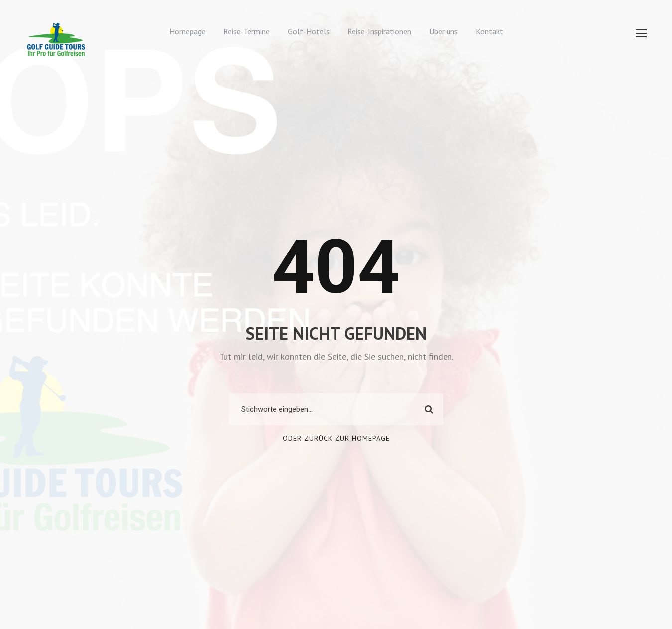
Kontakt (490, 31)
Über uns (444, 31)
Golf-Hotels (309, 31)
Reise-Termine (247, 31)
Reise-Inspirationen (379, 31)
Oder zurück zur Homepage (336, 438)
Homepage (187, 31)
